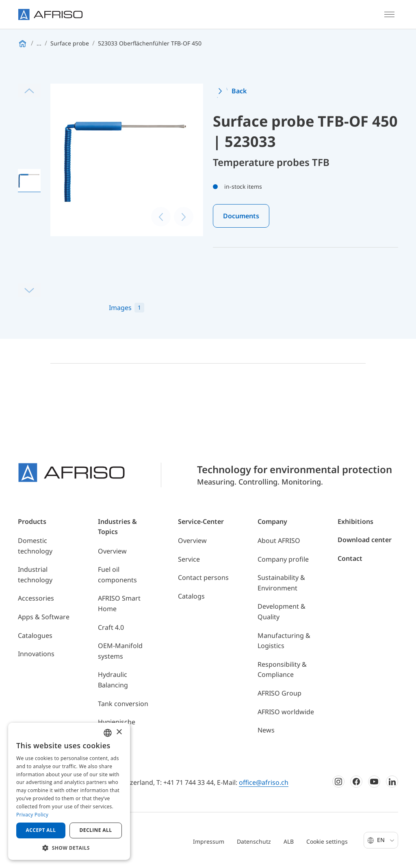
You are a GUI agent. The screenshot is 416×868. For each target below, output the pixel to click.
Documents (241, 216)
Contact (350, 558)
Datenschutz (254, 841)
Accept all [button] (41, 830)
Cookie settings (327, 841)
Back (239, 91)
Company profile (283, 559)
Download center (365, 540)
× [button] (119, 732)
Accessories (36, 598)
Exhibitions (355, 521)
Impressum (209, 841)
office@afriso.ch (264, 782)
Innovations (36, 654)
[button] (69, 848)
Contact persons (203, 577)
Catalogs (191, 596)
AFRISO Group (279, 693)
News (266, 730)
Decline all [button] (96, 830)
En (386, 840)
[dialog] (69, 791)
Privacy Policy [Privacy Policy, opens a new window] (32, 815)
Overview (112, 551)
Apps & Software (44, 617)
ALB (289, 841)
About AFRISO (279, 541)
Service (189, 559)
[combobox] (108, 733)
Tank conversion (123, 704)
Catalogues (35, 635)
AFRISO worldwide (286, 712)
